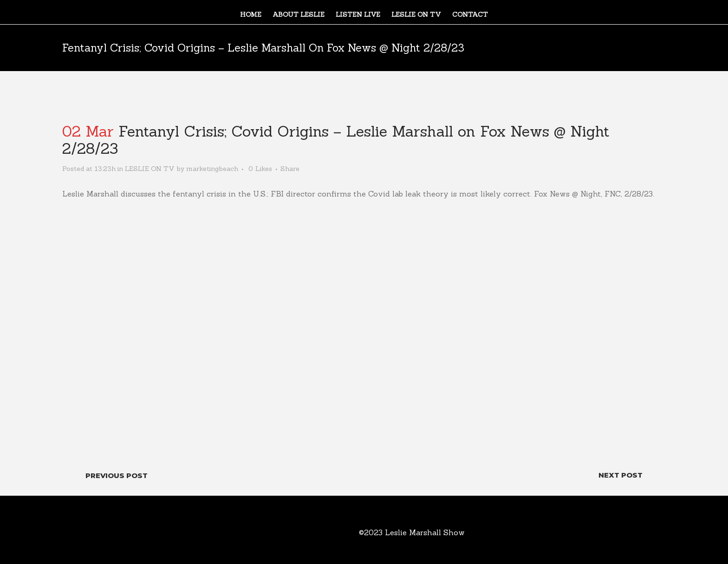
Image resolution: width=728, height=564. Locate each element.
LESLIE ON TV (150, 169)
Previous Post (117, 475)
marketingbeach (212, 169)
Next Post (621, 475)
